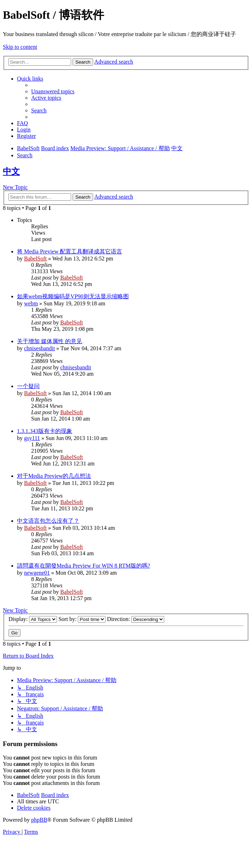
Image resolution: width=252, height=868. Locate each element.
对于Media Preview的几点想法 (54, 476)
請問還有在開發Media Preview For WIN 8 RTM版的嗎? (84, 566)
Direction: (136, 619)
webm (31, 303)
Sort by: (82, 619)
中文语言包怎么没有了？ (48, 521)
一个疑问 (28, 386)
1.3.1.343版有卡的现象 (45, 431)
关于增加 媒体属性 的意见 (50, 341)
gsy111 (32, 438)
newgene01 (37, 573)
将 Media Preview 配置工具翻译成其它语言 (70, 251)
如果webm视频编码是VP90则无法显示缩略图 (73, 296)
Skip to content (20, 47)
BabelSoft (35, 259)
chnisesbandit (39, 348)
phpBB (39, 820)
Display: (33, 619)
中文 (11, 171)
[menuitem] (53, 91)
